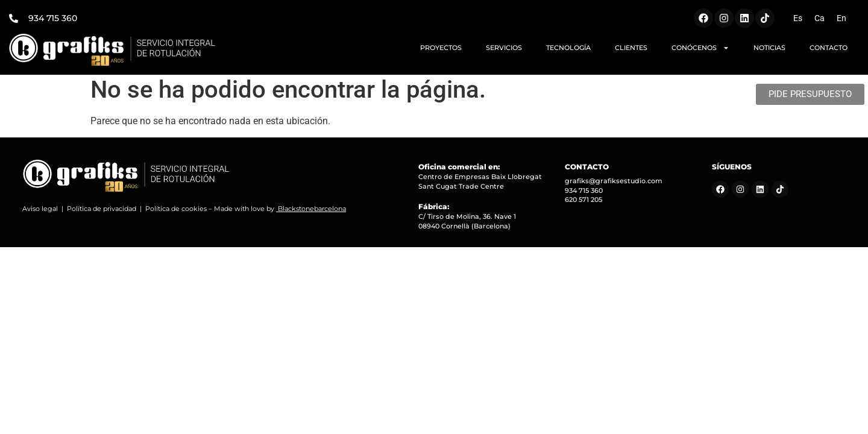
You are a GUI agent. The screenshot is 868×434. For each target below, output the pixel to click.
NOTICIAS (769, 48)
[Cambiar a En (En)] (841, 18)
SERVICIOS (504, 48)
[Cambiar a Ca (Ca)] (819, 18)
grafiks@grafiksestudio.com (614, 185)
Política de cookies (176, 213)
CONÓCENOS (700, 48)
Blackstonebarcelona (312, 213)
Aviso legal (40, 213)
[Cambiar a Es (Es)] (798, 18)
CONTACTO (829, 48)
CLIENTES (631, 48)
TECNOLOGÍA (568, 48)
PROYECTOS (441, 48)
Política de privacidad (102, 213)
